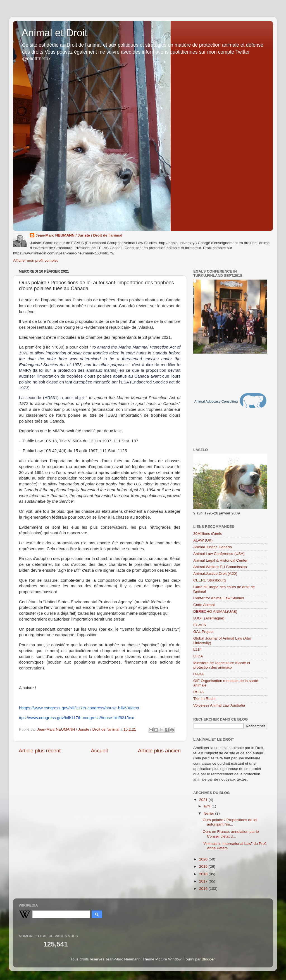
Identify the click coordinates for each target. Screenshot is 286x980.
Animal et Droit (54, 33)
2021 (204, 800)
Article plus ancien (159, 751)
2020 (204, 859)
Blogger (208, 959)
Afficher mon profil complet (35, 260)
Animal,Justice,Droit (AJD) (215, 574)
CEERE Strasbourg (209, 580)
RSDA (199, 692)
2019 (204, 866)
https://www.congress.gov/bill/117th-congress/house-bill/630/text (80, 708)
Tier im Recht (204, 699)
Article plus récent (40, 751)
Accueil (99, 751)
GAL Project (203, 632)
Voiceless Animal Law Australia (219, 705)
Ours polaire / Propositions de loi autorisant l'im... (230, 822)
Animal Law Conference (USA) (219, 554)
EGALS (200, 625)
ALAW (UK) (203, 540)
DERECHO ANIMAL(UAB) (215, 611)
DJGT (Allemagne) (209, 618)
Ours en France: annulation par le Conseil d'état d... (231, 834)
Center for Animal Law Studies (219, 598)
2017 (204, 881)
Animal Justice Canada (213, 547)
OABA (199, 674)
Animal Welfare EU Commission (220, 567)
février (209, 813)
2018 (204, 874)
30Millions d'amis (208, 534)
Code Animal (204, 605)
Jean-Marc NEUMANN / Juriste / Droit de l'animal (79, 235)
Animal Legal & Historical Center (220, 560)
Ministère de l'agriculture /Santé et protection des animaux (222, 665)
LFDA (198, 656)
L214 (197, 649)
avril (208, 806)
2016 (204, 889)
